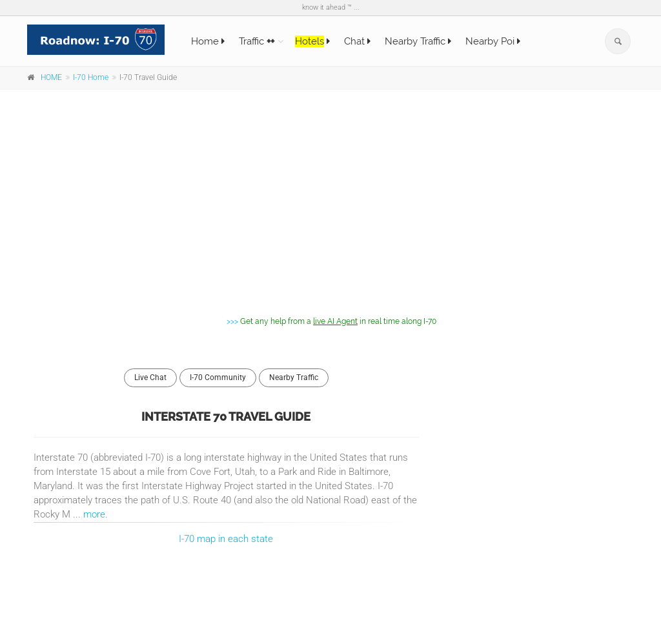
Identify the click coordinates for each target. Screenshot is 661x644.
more (94, 514)
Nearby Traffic (418, 41)
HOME (51, 77)
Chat (357, 41)
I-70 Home (91, 77)
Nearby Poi (493, 41)
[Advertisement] (330, 193)
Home (208, 41)
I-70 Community (218, 377)
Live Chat (150, 377)
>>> (330, 321)
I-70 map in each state (226, 539)
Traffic (257, 41)
